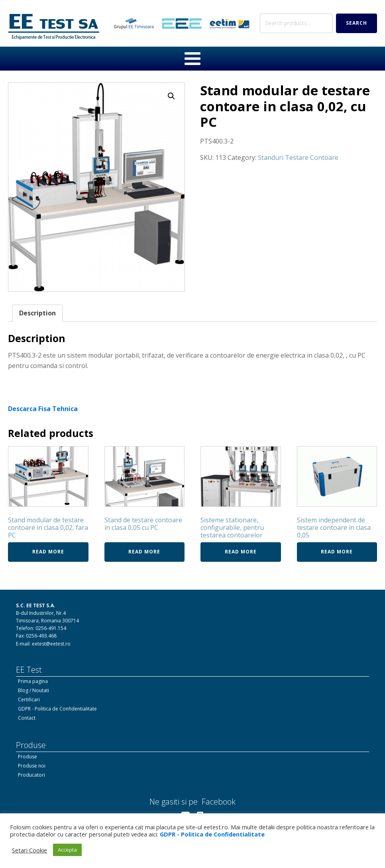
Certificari (29, 700)
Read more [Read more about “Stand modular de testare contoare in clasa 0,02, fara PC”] (48, 552)
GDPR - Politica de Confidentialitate (57, 709)
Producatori (31, 775)
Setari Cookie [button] (29, 850)
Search (357, 23)
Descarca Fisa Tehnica (43, 409)
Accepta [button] (67, 850)
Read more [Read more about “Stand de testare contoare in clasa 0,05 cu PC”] (144, 552)
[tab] (37, 313)
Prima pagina (33, 681)
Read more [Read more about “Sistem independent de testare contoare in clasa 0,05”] (337, 552)
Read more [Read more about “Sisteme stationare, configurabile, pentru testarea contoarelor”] (241, 552)
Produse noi (32, 766)
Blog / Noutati (33, 690)
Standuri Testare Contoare (298, 157)
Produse (27, 757)
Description (37, 313)
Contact (27, 718)
